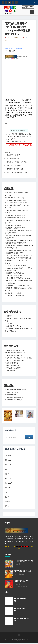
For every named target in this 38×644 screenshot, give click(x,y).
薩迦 (7, 469)
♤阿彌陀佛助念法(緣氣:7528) (14, 198)
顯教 (8, 483)
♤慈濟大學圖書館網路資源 (14, 400)
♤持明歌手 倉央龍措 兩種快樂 (15, 350)
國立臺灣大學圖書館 (14, 165)
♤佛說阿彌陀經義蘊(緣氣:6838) (15, 218)
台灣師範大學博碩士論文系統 (17, 162)
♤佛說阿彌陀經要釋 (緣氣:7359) (15, 200)
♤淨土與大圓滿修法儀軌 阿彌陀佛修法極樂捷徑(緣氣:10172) (19, 232)
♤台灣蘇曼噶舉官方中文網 (14, 355)
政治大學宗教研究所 (14, 155)
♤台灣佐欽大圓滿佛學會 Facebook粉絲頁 (18, 358)
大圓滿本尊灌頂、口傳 (21, 581)
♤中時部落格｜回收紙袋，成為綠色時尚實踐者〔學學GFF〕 (19, 330)
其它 (7, 506)
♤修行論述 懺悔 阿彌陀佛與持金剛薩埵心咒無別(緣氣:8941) (19, 237)
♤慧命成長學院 (10, 370)
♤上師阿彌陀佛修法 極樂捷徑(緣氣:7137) (18, 250)
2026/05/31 (22, 574)
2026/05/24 (22, 564)
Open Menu (32, 12)
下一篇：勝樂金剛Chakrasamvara (17, 142)
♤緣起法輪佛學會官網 (12, 365)
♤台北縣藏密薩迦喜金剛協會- (15, 397)
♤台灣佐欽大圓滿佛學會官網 (14, 360)
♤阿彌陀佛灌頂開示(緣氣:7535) (15, 215)
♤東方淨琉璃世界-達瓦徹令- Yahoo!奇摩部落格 (19, 320)
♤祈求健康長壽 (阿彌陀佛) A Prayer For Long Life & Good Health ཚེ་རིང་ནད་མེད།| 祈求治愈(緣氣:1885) (19, 281)
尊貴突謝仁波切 (19, 608)
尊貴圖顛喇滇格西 (20, 598)
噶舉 (8, 460)
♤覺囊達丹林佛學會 (11, 363)
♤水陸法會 (9, 323)
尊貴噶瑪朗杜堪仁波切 (22, 618)
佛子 (7, 497)
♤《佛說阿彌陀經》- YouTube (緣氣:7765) (19, 240)
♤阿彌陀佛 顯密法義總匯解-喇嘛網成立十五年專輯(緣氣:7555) (19, 247)
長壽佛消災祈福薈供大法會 (23, 571)
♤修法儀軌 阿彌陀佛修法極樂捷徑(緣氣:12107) (17, 206)
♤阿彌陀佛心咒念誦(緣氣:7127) (15, 228)
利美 (8, 478)
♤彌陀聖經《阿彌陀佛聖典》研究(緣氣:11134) (17, 194)
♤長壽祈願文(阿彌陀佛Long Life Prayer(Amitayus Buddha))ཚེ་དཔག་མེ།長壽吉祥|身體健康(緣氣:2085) (18, 268)
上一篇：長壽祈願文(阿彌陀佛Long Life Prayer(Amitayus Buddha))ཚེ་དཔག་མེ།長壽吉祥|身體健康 (19, 136)
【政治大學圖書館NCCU (14, 158)
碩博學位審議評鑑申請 (19, 130)
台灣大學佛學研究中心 (15, 169)
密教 (7, 492)
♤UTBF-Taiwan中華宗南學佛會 (15, 353)
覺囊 (7, 474)
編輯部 (9, 502)
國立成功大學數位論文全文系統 (18, 172)
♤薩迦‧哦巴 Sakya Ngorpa (14, 326)
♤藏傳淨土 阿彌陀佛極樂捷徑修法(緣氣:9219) (17, 212)
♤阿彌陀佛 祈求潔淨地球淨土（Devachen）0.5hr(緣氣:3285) (15, 294)
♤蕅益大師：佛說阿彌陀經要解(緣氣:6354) (19, 255)
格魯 (8, 465)
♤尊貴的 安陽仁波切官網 (13, 368)
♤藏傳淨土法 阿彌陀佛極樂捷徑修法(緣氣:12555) (18, 221)
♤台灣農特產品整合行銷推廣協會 (16, 390)
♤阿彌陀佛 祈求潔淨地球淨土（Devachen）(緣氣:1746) (14, 274)
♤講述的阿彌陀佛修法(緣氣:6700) (16, 243)
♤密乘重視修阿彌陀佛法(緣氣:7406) (17, 203)
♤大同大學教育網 (11, 395)
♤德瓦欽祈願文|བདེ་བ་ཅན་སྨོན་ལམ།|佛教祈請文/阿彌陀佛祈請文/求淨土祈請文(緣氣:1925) (18, 260)
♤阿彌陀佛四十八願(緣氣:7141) (15, 225)
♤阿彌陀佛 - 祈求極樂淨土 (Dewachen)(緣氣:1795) (18, 289)
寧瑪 (8, 455)
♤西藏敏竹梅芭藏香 (11, 392)
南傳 (7, 488)
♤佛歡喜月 (9, 316)
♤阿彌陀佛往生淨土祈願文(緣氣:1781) (17, 286)
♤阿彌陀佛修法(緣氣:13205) (14, 253)
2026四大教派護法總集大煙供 (24, 561)
